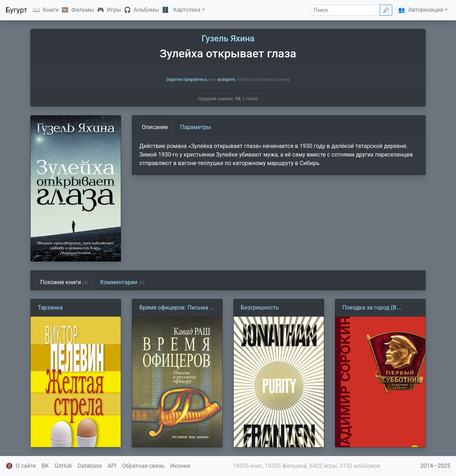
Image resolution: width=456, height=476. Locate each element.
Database (90, 466)
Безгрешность (260, 308)
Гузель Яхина (228, 39)
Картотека (187, 10)
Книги (51, 10)
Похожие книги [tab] (64, 282)
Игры (114, 10)
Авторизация (426, 10)
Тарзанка (50, 308)
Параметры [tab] (196, 127)
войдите (226, 79)
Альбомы (147, 10)
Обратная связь (143, 466)
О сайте (26, 466)
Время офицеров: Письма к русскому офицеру (176, 308)
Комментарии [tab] (122, 282)
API (112, 466)
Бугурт (16, 10)
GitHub (63, 466)
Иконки (180, 466)
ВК (45, 466)
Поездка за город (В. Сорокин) (370, 308)
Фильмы (83, 10)
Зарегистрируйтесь (187, 79)
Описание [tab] (155, 127)
